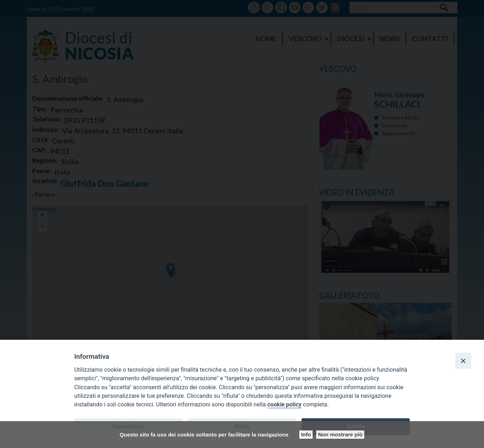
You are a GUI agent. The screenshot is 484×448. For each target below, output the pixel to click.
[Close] (463, 361)
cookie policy (284, 404)
